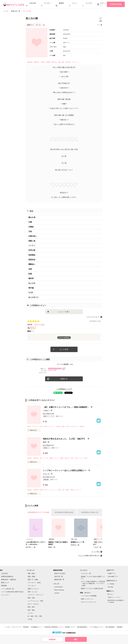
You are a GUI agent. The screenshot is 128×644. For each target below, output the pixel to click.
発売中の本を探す (60, 573)
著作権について (70, 627)
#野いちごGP (44, 458)
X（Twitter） (112, 584)
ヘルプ (8, 627)
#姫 (63, 62)
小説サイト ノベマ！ (114, 597)
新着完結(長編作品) (7, 576)
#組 (59, 62)
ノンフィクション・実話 (35, 601)
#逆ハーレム (79, 458)
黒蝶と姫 (32, 241)
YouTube (110, 587)
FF (98, 25)
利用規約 (26, 627)
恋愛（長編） (32, 576)
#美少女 (54, 62)
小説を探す (5, 573)
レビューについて (93, 317)
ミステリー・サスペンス (35, 595)
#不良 (67, 426)
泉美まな (38, 324)
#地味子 (30, 458)
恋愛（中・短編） (33, 580)
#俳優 (41, 490)
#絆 (63, 490)
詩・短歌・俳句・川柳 (35, 616)
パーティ (32, 246)
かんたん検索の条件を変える (89, 556)
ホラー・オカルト (33, 604)
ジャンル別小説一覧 (7, 589)
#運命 (72, 490)
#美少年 (68, 62)
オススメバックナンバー (89, 602)
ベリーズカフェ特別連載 (89, 596)
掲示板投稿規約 (82, 627)
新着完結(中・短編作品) (9, 580)
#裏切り (37, 62)
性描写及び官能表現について (54, 627)
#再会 (59, 490)
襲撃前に (32, 264)
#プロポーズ (74, 426)
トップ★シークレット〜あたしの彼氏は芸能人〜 (65, 470)
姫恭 (44, 442)
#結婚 (63, 426)
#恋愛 (48, 62)
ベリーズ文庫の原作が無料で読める (12, 592)
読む (76, 639)
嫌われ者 (32, 217)
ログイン (102, 4)
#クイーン (52, 426)
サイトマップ (17, 627)
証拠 (30, 274)
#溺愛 (51, 458)
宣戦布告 (32, 260)
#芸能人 (30, 490)
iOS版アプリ (112, 573)
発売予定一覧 (59, 576)
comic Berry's (59, 587)
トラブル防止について (96, 627)
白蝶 (30, 222)
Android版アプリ (113, 576)
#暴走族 (30, 62)
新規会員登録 (116, 4)
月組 (30, 231)
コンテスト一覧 (86, 573)
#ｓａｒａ (53, 490)
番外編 (31, 288)
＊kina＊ (46, 410)
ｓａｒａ (46, 474)
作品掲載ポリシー (37, 627)
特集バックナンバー (87, 599)
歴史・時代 (31, 607)
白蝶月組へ (33, 236)
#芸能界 (36, 490)
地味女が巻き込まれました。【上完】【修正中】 (65, 439)
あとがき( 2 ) (33, 297)
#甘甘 (41, 426)
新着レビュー (5, 583)
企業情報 (119, 627)
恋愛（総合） (32, 573)
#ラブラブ (35, 426)
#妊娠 (58, 426)
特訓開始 (32, 255)
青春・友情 (31, 598)
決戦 (30, 269)
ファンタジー (32, 586)
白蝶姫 (31, 227)
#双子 (86, 458)
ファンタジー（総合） (35, 583)
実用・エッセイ (33, 592)
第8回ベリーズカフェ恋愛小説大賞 (92, 589)
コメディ (30, 613)
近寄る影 (32, 250)
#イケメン (76, 62)
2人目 (31, 292)
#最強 (29, 426)
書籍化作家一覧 (59, 580)
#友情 (43, 62)
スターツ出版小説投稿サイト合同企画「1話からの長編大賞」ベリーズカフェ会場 (93, 583)
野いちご (110, 594)
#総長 (46, 426)
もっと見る (64, 349)
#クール (56, 458)
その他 (30, 619)
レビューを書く (64, 312)
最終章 (31, 278)
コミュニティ (5, 595)
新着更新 (4, 586)
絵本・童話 (31, 610)
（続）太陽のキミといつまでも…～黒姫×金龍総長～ (66, 407)
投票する (64, 379)
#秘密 (67, 490)
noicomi (57, 593)
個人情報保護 (110, 627)
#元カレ (47, 490)
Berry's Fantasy (59, 590)
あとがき (32, 283)
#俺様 (61, 458)
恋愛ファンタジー (33, 589)
